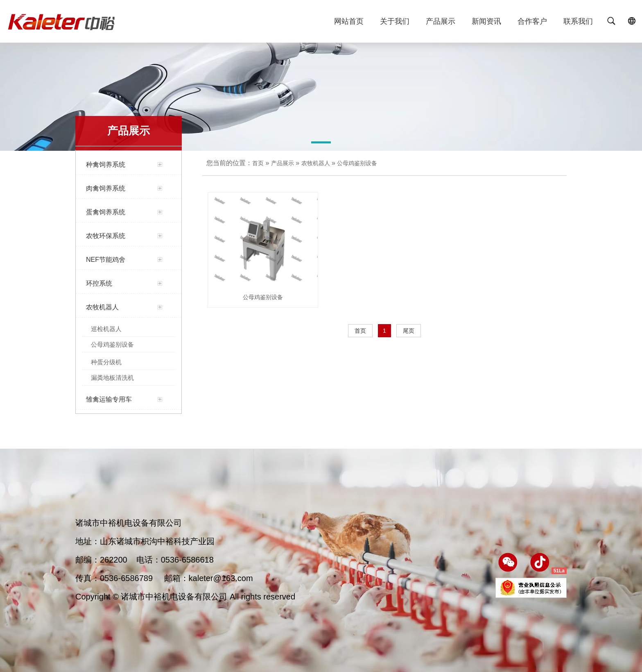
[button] (321, 144)
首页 (258, 163)
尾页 (409, 331)
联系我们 (578, 21)
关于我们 (395, 21)
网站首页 (349, 21)
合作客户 (532, 21)
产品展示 (441, 21)
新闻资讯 (486, 21)
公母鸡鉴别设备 (357, 163)
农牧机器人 (316, 163)
